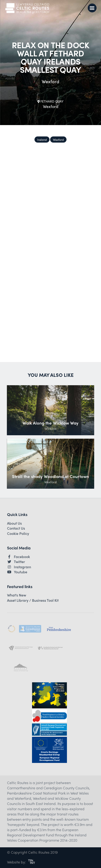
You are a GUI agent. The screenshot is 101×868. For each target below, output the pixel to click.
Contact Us (16, 528)
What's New (17, 595)
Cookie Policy (18, 533)
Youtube (17, 572)
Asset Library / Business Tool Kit (33, 600)
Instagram (19, 567)
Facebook (18, 557)
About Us (14, 523)
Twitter (16, 562)
